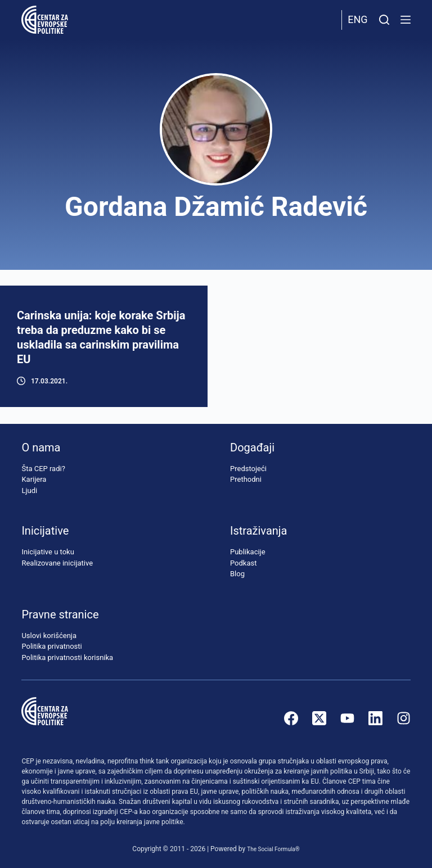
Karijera (34, 479)
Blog (237, 574)
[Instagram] (404, 718)
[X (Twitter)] (319, 718)
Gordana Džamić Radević (216, 207)
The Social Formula (271, 849)
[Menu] (406, 20)
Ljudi (29, 490)
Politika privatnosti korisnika (67, 657)
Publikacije (248, 552)
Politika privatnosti (51, 646)
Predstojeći (248, 469)
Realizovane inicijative (57, 563)
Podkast (244, 563)
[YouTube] (347, 718)
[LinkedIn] (375, 718)
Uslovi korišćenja (49, 636)
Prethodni (246, 479)
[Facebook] (291, 718)
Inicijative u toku (48, 552)
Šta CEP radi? (43, 469)
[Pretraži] (384, 20)
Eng (357, 19)
